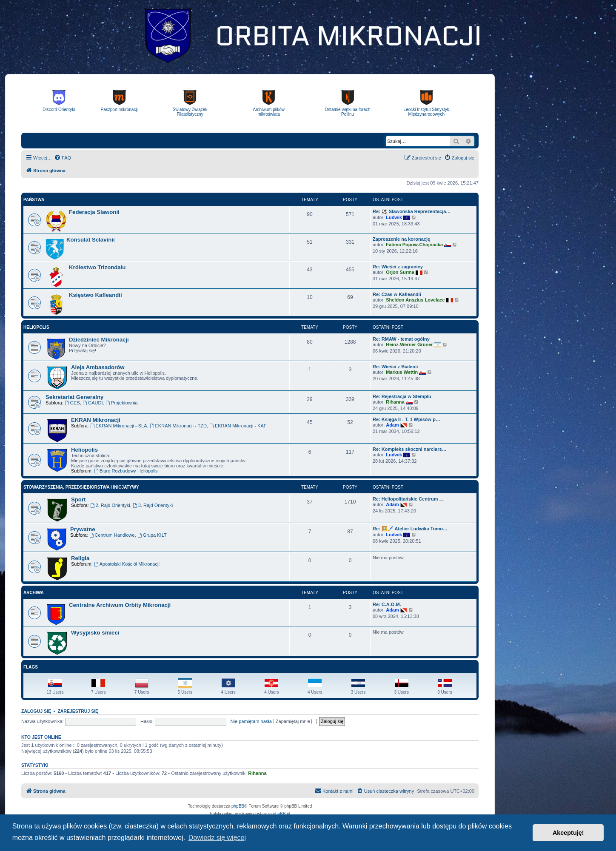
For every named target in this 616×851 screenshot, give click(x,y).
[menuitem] (63, 158)
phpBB (238, 806)
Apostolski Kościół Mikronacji (127, 564)
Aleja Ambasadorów (98, 367)
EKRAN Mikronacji (96, 420)
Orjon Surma (400, 272)
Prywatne (83, 529)
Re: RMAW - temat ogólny (401, 339)
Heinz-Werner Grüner (409, 344)
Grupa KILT (152, 535)
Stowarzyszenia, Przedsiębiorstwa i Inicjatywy (81, 487)
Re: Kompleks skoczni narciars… (410, 449)
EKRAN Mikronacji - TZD (178, 426)
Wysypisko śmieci (95, 633)
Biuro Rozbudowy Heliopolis (126, 471)
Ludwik (394, 217)
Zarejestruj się (78, 711)
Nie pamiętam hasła (251, 721)
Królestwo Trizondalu (97, 267)
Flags (31, 667)
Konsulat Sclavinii (91, 240)
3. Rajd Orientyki (153, 505)
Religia (80, 558)
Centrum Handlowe (112, 535)
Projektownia (122, 403)
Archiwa (34, 593)
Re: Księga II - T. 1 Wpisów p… (406, 419)
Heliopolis (36, 327)
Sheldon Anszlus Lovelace (415, 300)
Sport (78, 499)
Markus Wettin (402, 372)
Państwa (34, 200)
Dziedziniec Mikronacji (99, 340)
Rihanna (395, 402)
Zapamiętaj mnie (296, 721)
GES (72, 403)
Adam (392, 425)
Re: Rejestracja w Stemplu (402, 396)
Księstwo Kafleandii (96, 295)
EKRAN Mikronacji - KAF (238, 426)
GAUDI (93, 403)
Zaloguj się (36, 711)
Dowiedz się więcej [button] (217, 838)
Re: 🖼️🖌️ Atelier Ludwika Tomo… (410, 529)
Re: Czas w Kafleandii (397, 294)
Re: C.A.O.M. (387, 604)
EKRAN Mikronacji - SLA (119, 426)
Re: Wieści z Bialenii (395, 367)
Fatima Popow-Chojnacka (414, 245)
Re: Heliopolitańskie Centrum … (408, 499)
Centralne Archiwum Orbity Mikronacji (120, 605)
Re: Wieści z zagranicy (398, 267)
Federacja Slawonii (94, 212)
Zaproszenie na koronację (401, 239)
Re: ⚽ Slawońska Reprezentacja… (412, 211)
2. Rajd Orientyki (110, 505)
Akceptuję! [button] (568, 833)
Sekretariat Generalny (74, 397)
